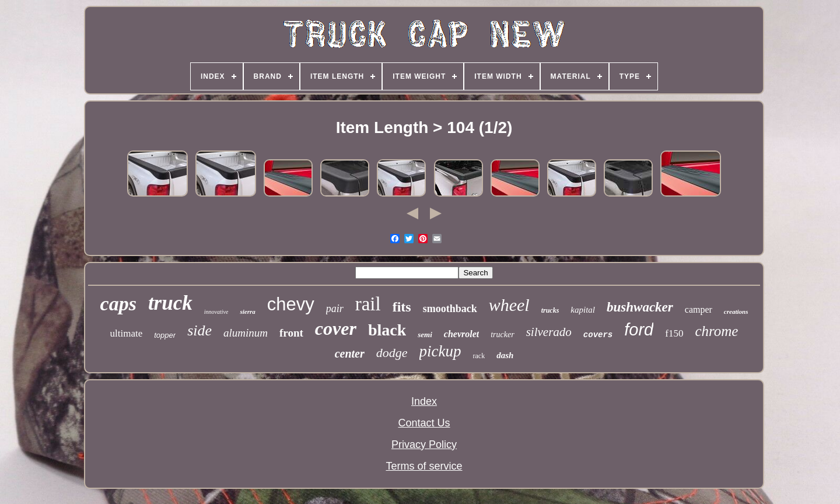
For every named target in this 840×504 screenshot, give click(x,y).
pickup (440, 351)
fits (402, 307)
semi (425, 335)
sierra (247, 311)
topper (165, 335)
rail (368, 304)
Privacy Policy (424, 444)
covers (598, 335)
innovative (216, 312)
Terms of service (424, 466)
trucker (502, 335)
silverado (549, 332)
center (350, 353)
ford (639, 330)
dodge (392, 353)
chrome (716, 331)
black (387, 330)
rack (479, 356)
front (291, 333)
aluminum (246, 333)
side (199, 330)
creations (736, 311)
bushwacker (640, 307)
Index (424, 401)
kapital (583, 310)
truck (170, 303)
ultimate (127, 333)
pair (335, 309)
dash (505, 355)
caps (118, 304)
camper (699, 309)
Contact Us (424, 423)
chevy (291, 304)
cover (336, 328)
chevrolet (461, 334)
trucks (550, 310)
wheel (509, 305)
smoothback (450, 309)
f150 (674, 333)
